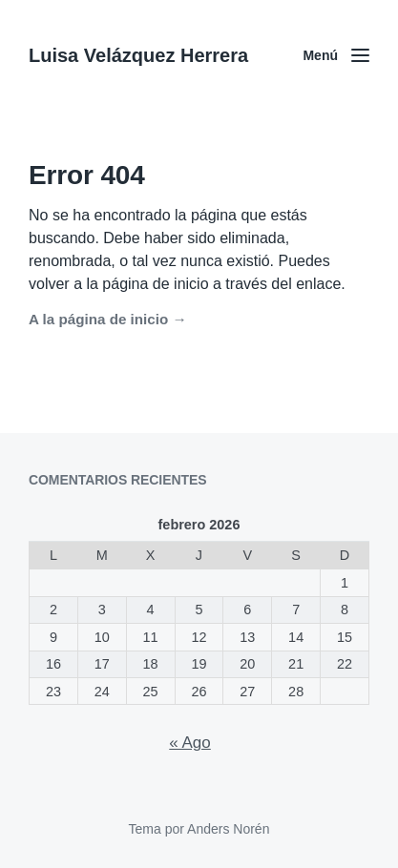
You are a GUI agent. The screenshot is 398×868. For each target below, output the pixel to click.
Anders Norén (228, 829)
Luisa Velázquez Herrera (138, 55)
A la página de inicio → (108, 319)
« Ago (190, 743)
